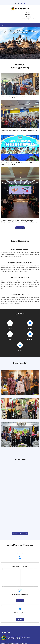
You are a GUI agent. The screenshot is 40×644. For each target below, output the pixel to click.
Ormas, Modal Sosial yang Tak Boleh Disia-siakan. (14, 97)
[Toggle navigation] (2, 25)
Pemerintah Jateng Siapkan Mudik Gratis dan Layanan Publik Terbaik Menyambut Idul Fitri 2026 (19, 164)
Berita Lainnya (20, 228)
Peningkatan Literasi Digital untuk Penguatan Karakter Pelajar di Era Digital (19, 132)
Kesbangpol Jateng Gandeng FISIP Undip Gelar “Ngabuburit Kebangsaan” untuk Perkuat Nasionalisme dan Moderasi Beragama (19, 221)
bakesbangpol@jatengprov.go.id (28, 19)
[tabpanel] (20, 43)
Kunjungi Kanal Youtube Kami (20, 534)
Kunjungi (20, 601)
